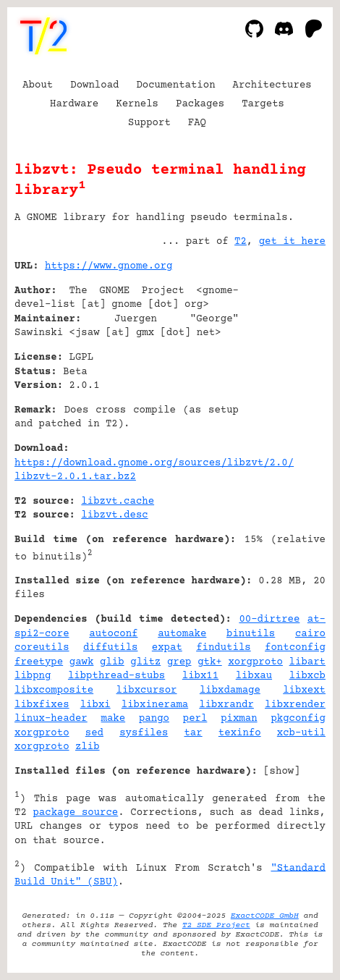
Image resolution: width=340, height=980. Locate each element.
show (282, 772)
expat (167, 648)
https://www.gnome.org (109, 266)
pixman (239, 719)
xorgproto (255, 662)
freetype (39, 662)
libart (307, 662)
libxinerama (155, 705)
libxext (304, 690)
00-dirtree (269, 620)
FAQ (197, 123)
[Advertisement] (282, 354)
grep (179, 662)
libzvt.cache (118, 502)
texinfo (240, 733)
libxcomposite (54, 690)
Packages (200, 104)
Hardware (74, 104)
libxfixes (42, 705)
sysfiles (144, 733)
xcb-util (301, 733)
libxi (95, 705)
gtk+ (210, 662)
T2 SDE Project (216, 925)
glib (112, 662)
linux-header (51, 719)
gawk (82, 662)
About (38, 85)
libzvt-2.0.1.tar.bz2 (75, 477)
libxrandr (226, 705)
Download (94, 85)
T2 (241, 242)
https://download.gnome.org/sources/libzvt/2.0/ (154, 463)
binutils (251, 634)
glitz (145, 662)
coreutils (42, 648)
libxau (254, 676)
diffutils (111, 648)
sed (94, 733)
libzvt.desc (114, 515)
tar (193, 733)
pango (154, 719)
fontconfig (295, 648)
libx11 (200, 676)
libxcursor (147, 690)
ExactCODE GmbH (265, 916)
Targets (263, 104)
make (114, 719)
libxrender (295, 705)
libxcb (307, 676)
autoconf (113, 634)
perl (195, 719)
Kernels (137, 104)
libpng (33, 676)
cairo (310, 634)
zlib (88, 747)
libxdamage (230, 690)
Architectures (272, 85)
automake (182, 634)
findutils (224, 648)
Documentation (175, 85)
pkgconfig (298, 719)
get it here (292, 242)
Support (149, 123)
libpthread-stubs (116, 676)
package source (75, 813)
